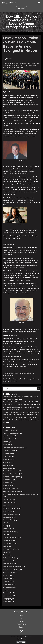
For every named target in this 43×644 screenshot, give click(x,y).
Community (7, 465)
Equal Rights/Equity (16, 63)
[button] (21, 8)
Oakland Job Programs (10, 538)
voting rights (7, 599)
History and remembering (11, 508)
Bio (21, 618)
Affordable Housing (9, 430)
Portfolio (21, 621)
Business (6, 445)
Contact (21, 627)
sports (5, 590)
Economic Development (11, 471)
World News (7, 602)
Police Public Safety (9, 549)
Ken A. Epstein (9, 3)
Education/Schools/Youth (11, 474)
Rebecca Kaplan (8, 564)
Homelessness (8, 511)
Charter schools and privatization (13, 448)
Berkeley (6, 442)
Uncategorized (8, 596)
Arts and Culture (8, 439)
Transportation (8, 593)
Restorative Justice (18, 68)
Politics (5, 552)
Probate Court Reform (10, 558)
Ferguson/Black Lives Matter (12, 491)
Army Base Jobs (8, 436)
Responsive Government (11, 570)
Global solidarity (8, 503)
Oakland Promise (9, 540)
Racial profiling (8, 561)
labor (5, 523)
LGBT (5, 526)
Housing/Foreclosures (10, 514)
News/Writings (21, 624)
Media (5, 535)
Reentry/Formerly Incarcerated (18, 66)
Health (5, 505)
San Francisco (8, 578)
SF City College (8, 587)
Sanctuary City (8, 581)
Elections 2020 (8, 483)
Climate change (8, 453)
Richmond (6, 575)
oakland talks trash (9, 543)
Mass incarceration (9, 532)
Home (21, 616)
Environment (7, 486)
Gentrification (7, 500)
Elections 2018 (8, 480)
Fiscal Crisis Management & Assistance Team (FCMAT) (20, 494)
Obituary (6, 546)
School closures (8, 584)
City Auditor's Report (10, 451)
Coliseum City (8, 459)
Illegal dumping (8, 517)
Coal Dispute (7, 456)
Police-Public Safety (29, 63)
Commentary (7, 462)
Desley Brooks (8, 468)
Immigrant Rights (9, 520)
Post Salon (7, 555)
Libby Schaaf (7, 529)
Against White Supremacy (11, 433)
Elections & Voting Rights (11, 477)
